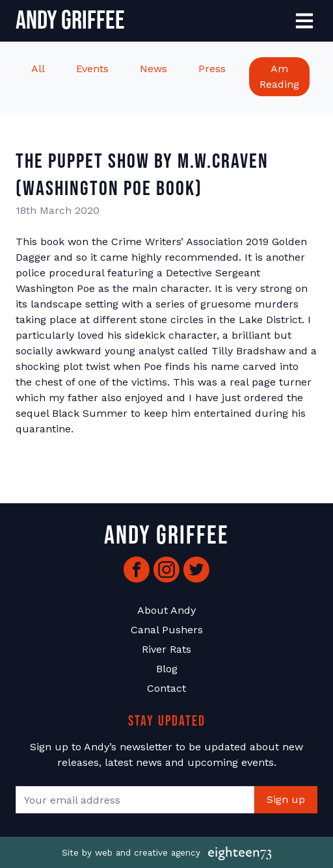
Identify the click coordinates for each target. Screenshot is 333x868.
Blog (167, 669)
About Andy (166, 610)
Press (212, 69)
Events (92, 69)
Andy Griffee (70, 21)
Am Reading (279, 76)
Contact (166, 688)
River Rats (166, 649)
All (38, 69)
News (153, 69)
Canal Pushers (167, 630)
